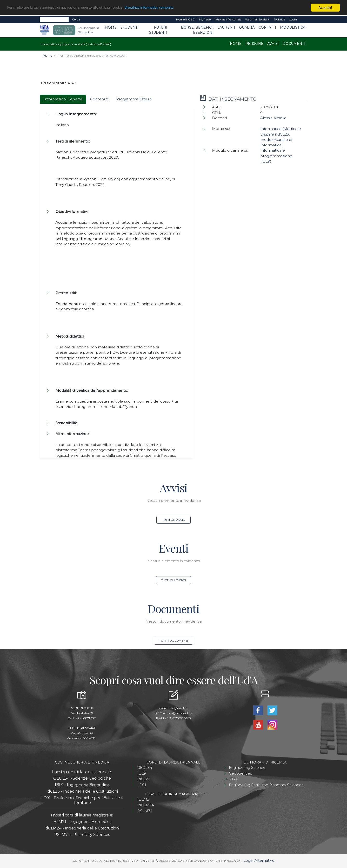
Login (293, 19)
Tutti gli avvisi (174, 520)
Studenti (130, 27)
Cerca (76, 19)
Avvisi (273, 44)
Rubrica (280, 19)
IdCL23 (143, 779)
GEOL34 (145, 767)
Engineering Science (247, 767)
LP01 (142, 785)
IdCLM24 (146, 805)
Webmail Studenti (258, 19)
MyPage (205, 19)
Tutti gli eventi (173, 580)
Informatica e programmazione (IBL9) (276, 156)
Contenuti (99, 99)
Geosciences (240, 773)
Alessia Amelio (273, 118)
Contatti (267, 27)
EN (303, 20)
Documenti (294, 44)
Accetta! (325, 8)
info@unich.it (178, 708)
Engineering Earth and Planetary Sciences (266, 785)
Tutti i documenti (174, 641)
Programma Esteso (134, 99)
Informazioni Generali (63, 99)
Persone (254, 44)
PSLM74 (145, 811)
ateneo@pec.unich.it (177, 713)
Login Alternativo (259, 860)
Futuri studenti (158, 30)
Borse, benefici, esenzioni (197, 30)
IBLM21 (144, 799)
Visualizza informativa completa (159, 8)
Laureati (226, 27)
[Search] (54, 20)
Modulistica (293, 27)
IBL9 (142, 773)
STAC (234, 779)
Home (111, 27)
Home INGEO (186, 19)
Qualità (247, 27)
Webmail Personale (228, 19)
